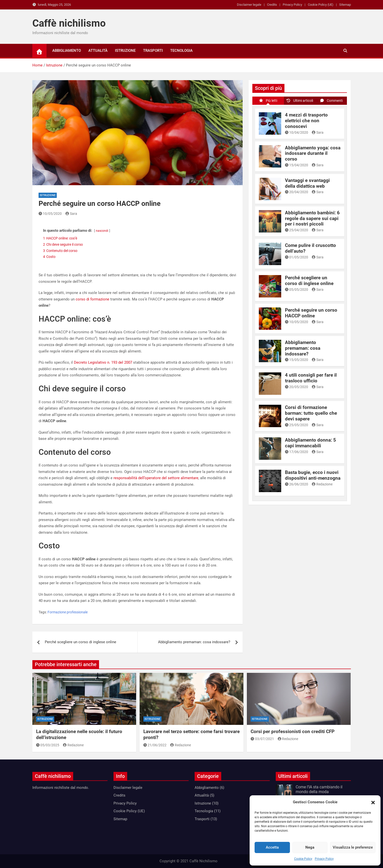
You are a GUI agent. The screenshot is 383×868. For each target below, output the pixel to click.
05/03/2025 (48, 745)
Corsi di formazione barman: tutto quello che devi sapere (311, 413)
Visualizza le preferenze (353, 847)
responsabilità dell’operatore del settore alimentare (156, 478)
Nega (310, 847)
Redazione (322, 484)
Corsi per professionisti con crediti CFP (293, 731)
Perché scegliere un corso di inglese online (81, 642)
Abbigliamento (67, 51)
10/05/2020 (50, 214)
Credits (272, 5)
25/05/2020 (297, 425)
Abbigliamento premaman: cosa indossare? (194, 642)
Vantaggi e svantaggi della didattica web (307, 183)
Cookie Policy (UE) (321, 5)
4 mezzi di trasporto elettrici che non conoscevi (306, 121)
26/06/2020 (297, 484)
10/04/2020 (297, 132)
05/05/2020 (297, 289)
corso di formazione (92, 299)
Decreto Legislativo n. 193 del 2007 (103, 362)
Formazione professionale (68, 612)
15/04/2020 (297, 165)
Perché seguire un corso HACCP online (311, 313)
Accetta (272, 847)
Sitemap (345, 5)
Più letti (268, 101)
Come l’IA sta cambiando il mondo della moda (319, 789)
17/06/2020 (297, 452)
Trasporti (153, 51)
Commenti (331, 101)
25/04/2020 (297, 230)
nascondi (102, 231)
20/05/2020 (297, 387)
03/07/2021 (262, 739)
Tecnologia (181, 51)
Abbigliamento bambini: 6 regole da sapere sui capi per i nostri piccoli (312, 218)
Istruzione (125, 51)
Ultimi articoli (300, 101)
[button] (373, 802)
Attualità (98, 51)
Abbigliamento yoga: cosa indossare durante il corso (313, 153)
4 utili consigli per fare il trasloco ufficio (311, 378)
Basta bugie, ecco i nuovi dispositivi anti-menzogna (313, 475)
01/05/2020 (297, 257)
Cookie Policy (303, 859)
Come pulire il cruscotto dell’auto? (310, 248)
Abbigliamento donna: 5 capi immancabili (310, 443)
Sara (71, 214)
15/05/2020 (297, 360)
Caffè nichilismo (69, 23)
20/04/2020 (297, 192)
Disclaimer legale (249, 5)
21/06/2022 (155, 745)
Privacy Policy (324, 859)
